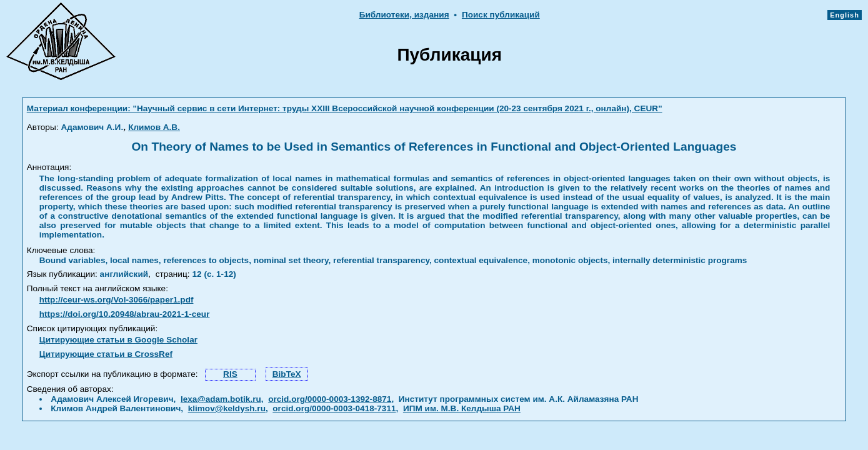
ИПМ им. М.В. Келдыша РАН (462, 408)
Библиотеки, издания (404, 15)
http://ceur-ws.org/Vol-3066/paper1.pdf (117, 300)
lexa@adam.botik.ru (221, 399)
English (845, 15)
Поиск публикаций (501, 15)
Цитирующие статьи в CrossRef (106, 354)
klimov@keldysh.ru (227, 408)
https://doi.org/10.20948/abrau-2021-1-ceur (125, 314)
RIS (230, 374)
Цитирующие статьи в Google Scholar (118, 340)
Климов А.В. (154, 127)
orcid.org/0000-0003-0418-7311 (334, 408)
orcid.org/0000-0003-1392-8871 (330, 399)
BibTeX (287, 374)
